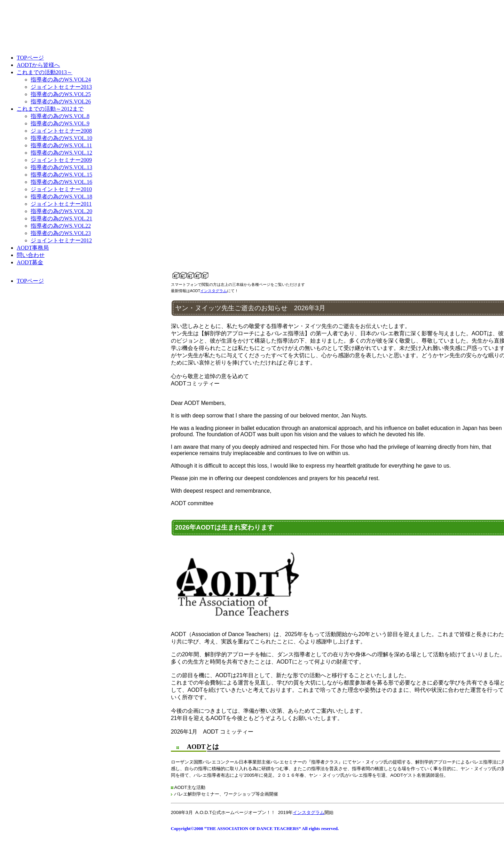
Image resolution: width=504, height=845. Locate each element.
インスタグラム (214, 291)
